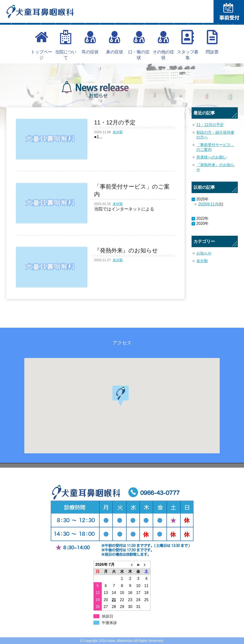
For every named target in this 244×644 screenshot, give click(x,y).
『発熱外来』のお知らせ (215, 167)
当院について (66, 45)
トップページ (41, 45)
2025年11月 (208, 204)
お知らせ (204, 253)
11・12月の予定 (210, 125)
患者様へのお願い (212, 157)
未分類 (118, 132)
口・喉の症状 (139, 45)
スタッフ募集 (188, 45)
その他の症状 (163, 45)
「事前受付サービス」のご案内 (215, 147)
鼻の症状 (115, 42)
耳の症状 (90, 42)
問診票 (212, 42)
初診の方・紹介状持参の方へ (215, 135)
